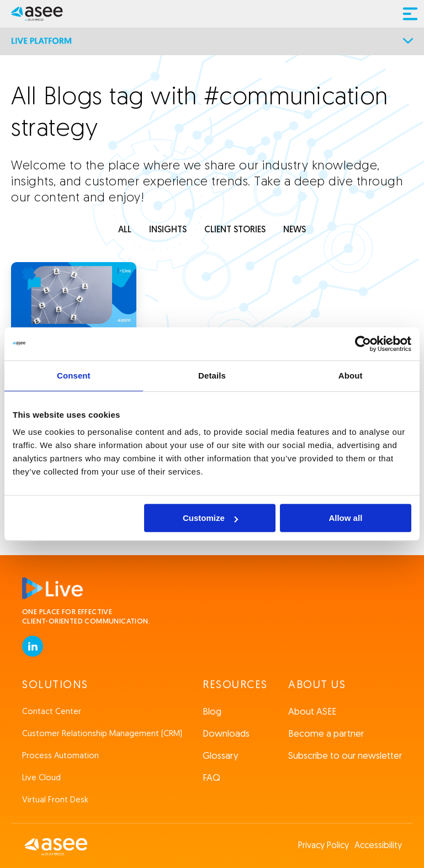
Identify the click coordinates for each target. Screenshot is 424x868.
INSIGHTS (168, 230)
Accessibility (378, 846)
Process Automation (60, 756)
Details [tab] (212, 376)
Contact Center (52, 712)
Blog (212, 712)
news (295, 230)
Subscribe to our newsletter (345, 756)
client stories (235, 230)
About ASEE (312, 712)
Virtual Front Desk (55, 800)
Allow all (345, 518)
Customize (210, 518)
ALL (125, 230)
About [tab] (351, 376)
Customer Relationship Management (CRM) (102, 734)
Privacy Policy (324, 846)
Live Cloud (41, 778)
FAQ (211, 778)
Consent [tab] (74, 376)
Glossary (221, 756)
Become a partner (326, 734)
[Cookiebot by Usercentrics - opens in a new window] (363, 344)
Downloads (226, 734)
